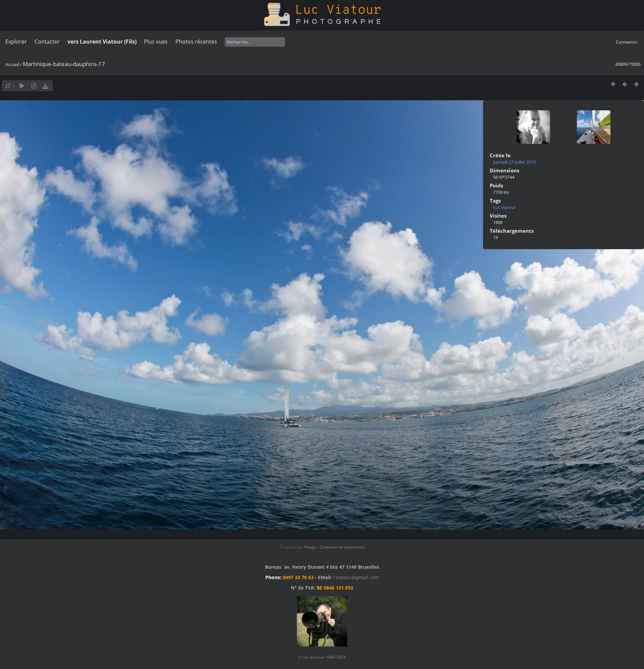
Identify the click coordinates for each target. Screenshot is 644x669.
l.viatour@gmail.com (356, 577)
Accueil (12, 64)
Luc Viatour (504, 207)
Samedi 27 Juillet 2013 (514, 162)
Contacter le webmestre (342, 547)
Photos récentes (196, 42)
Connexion (627, 42)
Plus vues (156, 42)
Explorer (16, 42)
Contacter (47, 42)
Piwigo (310, 547)
